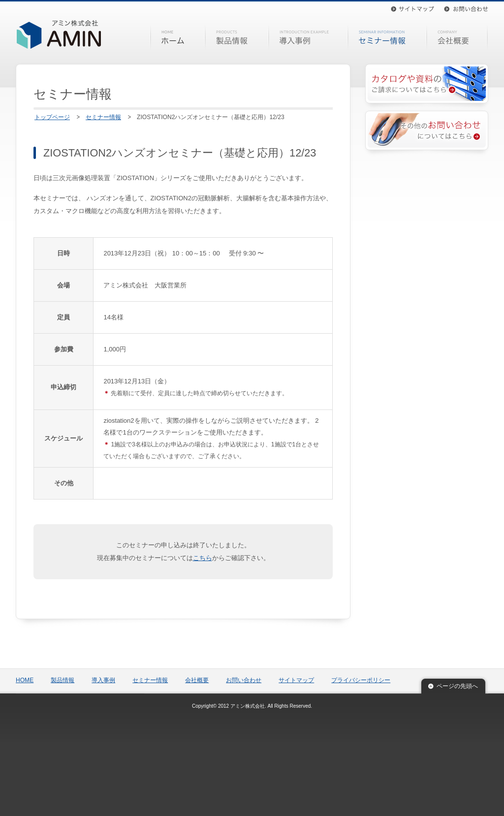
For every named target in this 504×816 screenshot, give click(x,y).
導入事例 (308, 37)
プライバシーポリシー (361, 680)
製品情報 (237, 37)
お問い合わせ (466, 9)
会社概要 (458, 37)
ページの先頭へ (457, 686)
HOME (178, 37)
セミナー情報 (387, 37)
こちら (203, 558)
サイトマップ (412, 9)
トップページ (52, 117)
